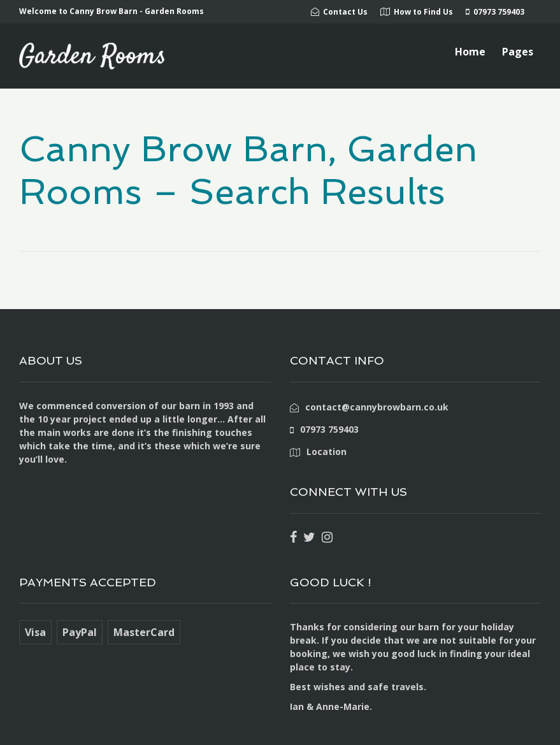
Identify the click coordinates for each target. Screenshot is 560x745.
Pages (518, 52)
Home (470, 52)
